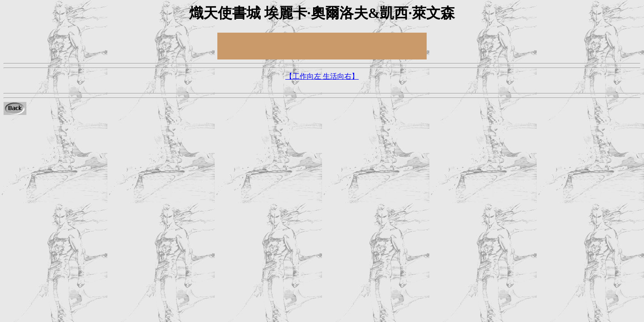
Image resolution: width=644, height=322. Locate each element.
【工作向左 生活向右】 (322, 76)
